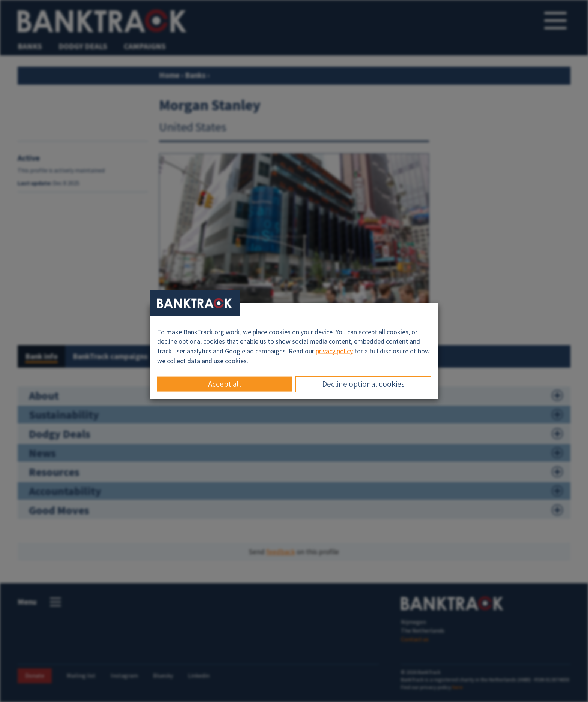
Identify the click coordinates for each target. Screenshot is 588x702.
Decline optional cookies (363, 384)
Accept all (225, 384)
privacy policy (334, 351)
